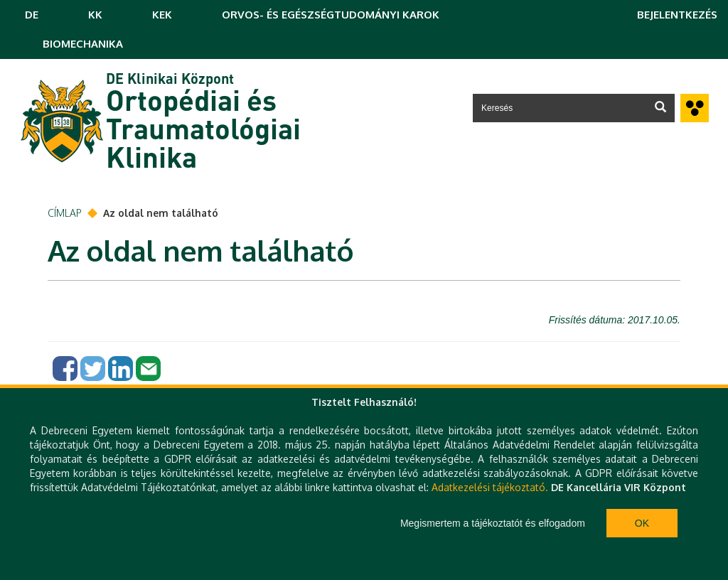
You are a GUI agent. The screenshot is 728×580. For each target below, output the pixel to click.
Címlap (65, 213)
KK (95, 15)
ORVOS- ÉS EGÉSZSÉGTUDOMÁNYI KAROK (331, 15)
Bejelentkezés (677, 15)
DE (32, 15)
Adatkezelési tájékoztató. (490, 487)
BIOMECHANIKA (83, 44)
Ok (642, 523)
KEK (162, 15)
